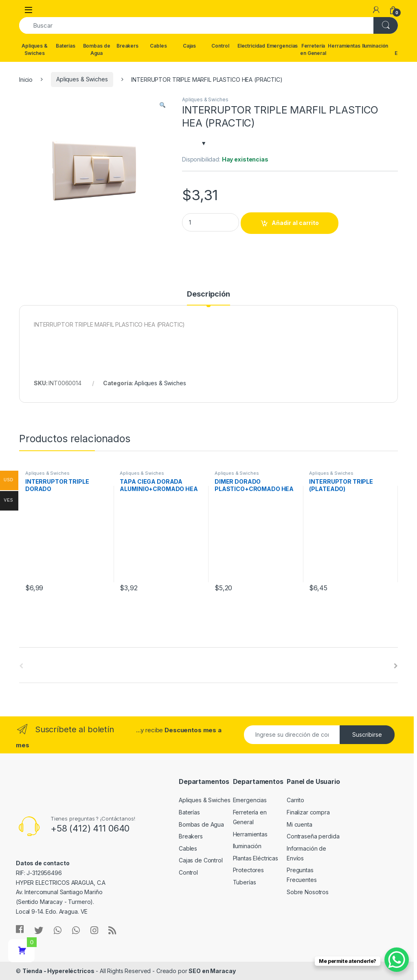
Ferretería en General (313, 49)
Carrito (295, 800)
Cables (158, 46)
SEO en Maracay (212, 971)
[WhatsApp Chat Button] (397, 960)
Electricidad (251, 46)
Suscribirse (367, 734)
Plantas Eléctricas (256, 858)
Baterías (66, 46)
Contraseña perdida (313, 836)
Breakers (127, 46)
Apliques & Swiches (35, 49)
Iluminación (375, 46)
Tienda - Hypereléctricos (58, 971)
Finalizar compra (308, 812)
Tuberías (245, 882)
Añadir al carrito (295, 223)
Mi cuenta (300, 824)
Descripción (208, 294)
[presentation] (396, 666)
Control (220, 46)
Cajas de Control (201, 860)
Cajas (189, 46)
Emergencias (282, 46)
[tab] (208, 298)
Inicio (26, 79)
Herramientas (344, 46)
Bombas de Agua (97, 49)
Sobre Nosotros (308, 892)
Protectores (248, 870)
